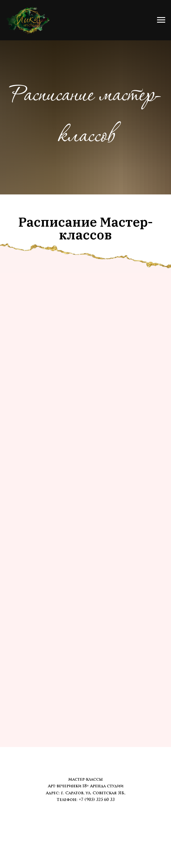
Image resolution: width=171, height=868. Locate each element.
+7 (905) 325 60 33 (97, 800)
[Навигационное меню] (161, 20)
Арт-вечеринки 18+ (68, 786)
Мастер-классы (85, 779)
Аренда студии (107, 786)
